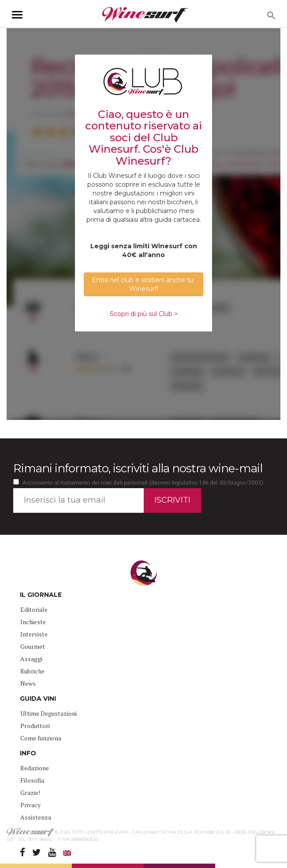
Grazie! (30, 793)
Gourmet (33, 646)
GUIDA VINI (38, 699)
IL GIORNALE (41, 595)
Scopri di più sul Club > (144, 314)
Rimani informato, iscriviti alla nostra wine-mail (138, 468)
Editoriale (34, 609)
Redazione (35, 768)
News (28, 683)
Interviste (34, 634)
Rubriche (32, 671)
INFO (28, 753)
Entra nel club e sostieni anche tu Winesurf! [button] (143, 284)
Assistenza (36, 817)
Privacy (30, 805)
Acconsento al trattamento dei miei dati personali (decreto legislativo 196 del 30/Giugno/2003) (143, 483)
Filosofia (32, 780)
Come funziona (41, 738)
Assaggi (31, 659)
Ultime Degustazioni (48, 713)
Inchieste (33, 622)
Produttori (35, 726)
